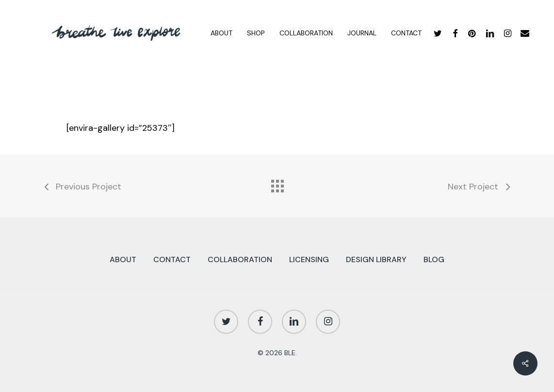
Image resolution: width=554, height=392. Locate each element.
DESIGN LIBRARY (376, 259)
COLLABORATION (240, 259)
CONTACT (172, 259)
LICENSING (309, 259)
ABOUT (123, 259)
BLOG (434, 259)
